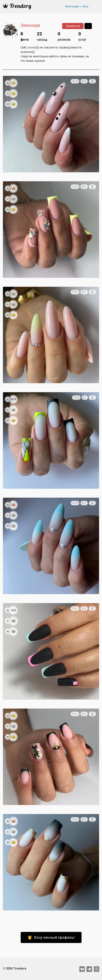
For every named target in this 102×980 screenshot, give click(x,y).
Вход (85, 6)
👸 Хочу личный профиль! (51, 937)
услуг (82, 36)
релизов (64, 36)
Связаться (73, 26)
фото (25, 36)
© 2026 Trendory (14, 968)
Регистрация (72, 6)
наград (42, 36)
